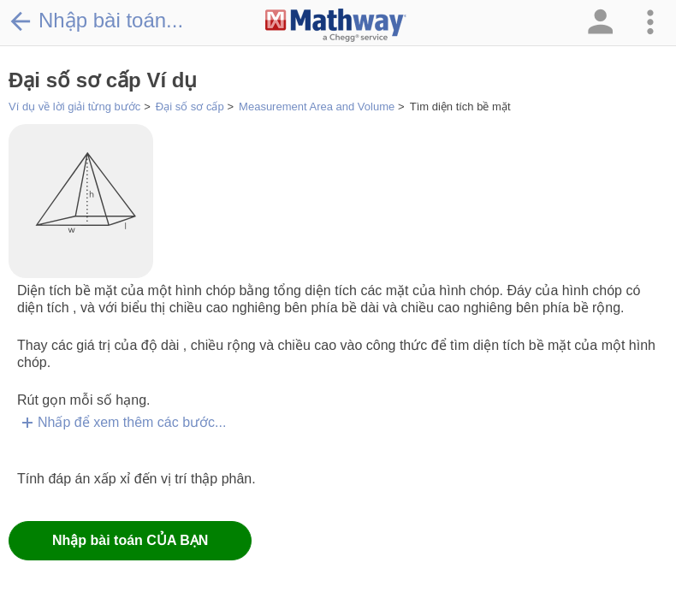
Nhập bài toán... (96, 21)
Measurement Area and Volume (317, 107)
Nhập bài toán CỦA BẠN (130, 540)
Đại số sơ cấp (190, 107)
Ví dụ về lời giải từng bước (74, 107)
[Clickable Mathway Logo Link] (336, 26)
